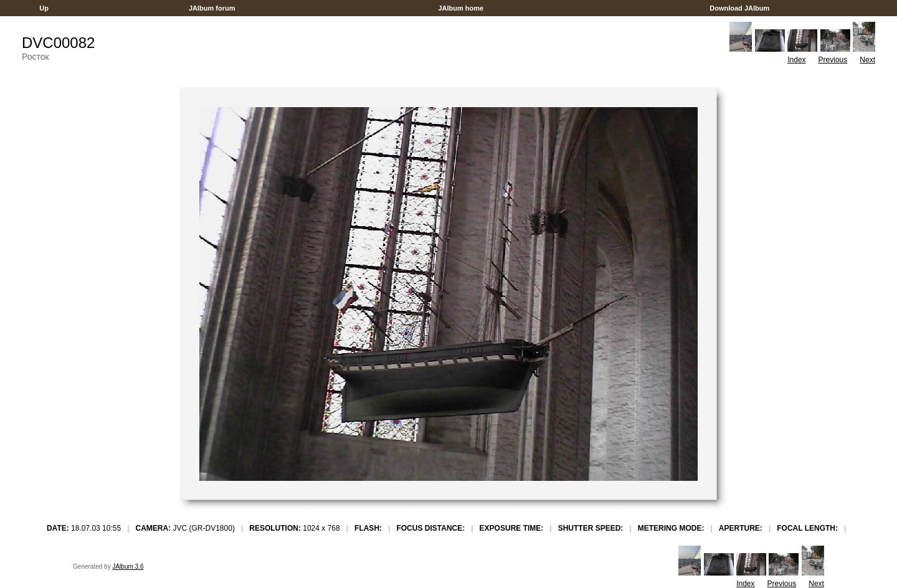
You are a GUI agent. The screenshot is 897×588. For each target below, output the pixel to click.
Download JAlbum (739, 8)
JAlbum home (461, 8)
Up (44, 8)
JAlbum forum (212, 8)
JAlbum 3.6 (128, 567)
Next (867, 60)
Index (796, 60)
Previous (833, 60)
